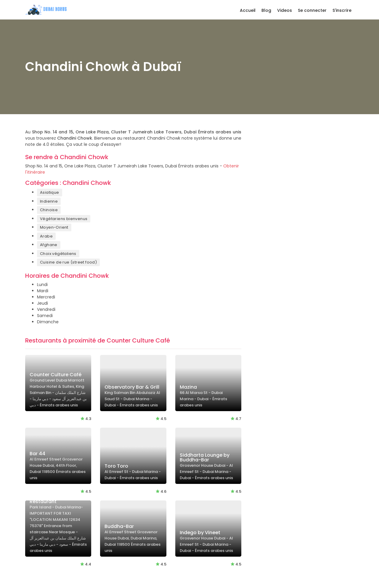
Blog (266, 10)
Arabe (46, 236)
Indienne (49, 201)
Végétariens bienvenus (64, 219)
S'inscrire (342, 10)
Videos (285, 10)
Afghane (49, 245)
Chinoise (49, 210)
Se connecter (312, 10)
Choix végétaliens (58, 254)
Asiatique (50, 192)
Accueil (248, 10)
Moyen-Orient (54, 227)
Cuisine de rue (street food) (68, 262)
